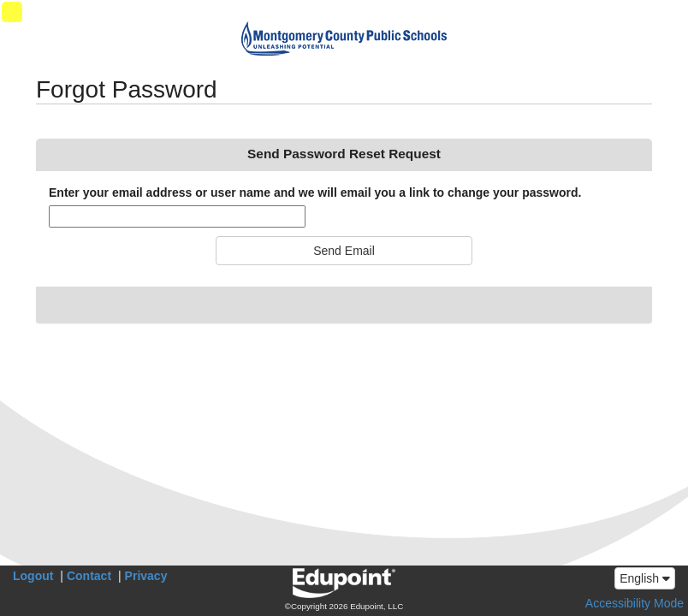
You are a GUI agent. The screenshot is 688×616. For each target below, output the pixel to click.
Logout (33, 576)
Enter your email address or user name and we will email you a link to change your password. (315, 192)
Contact (89, 576)
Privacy (146, 576)
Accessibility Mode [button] (635, 603)
